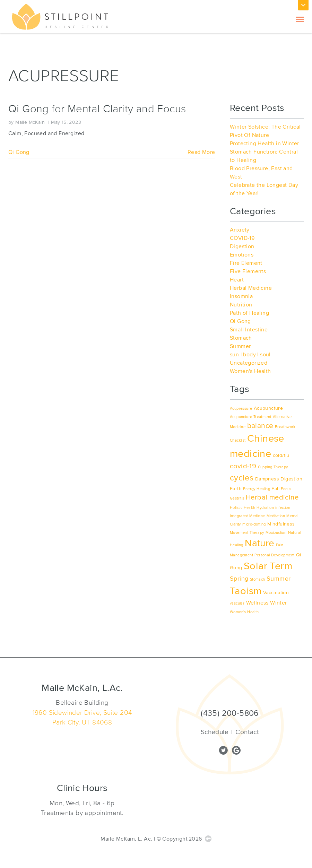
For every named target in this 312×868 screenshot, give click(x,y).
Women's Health (250, 371)
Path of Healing (249, 313)
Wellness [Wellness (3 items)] (257, 603)
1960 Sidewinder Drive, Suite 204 (82, 713)
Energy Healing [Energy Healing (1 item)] (257, 489)
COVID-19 (242, 238)
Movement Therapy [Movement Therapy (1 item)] (247, 533)
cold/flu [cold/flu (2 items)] (281, 455)
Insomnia (241, 296)
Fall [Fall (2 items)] (275, 489)
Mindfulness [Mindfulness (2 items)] (281, 524)
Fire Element (246, 263)
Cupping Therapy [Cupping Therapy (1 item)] (273, 467)
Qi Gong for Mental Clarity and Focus (97, 109)
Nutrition (241, 305)
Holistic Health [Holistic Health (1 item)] (242, 508)
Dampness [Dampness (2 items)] (267, 479)
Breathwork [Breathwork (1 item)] (285, 427)
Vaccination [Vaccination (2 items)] (276, 593)
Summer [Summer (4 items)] (279, 579)
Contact (247, 732)
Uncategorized (249, 363)
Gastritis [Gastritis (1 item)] (237, 498)
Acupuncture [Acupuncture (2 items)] (268, 408)
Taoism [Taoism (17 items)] (246, 591)
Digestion (242, 246)
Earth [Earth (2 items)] (236, 489)
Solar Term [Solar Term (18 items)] (268, 566)
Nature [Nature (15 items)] (259, 543)
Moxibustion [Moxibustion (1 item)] (276, 533)
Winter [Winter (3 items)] (278, 603)
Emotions (242, 255)
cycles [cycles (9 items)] (242, 478)
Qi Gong (19, 152)
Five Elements (248, 271)
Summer (240, 346)
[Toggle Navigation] (300, 17)
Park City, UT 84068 (82, 722)
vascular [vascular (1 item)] (237, 603)
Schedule (215, 732)
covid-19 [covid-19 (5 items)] (243, 466)
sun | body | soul (250, 355)
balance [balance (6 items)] (260, 426)
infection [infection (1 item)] (283, 508)
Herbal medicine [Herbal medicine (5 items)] (272, 497)
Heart (237, 280)
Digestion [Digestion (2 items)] (291, 479)
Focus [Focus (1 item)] (286, 489)
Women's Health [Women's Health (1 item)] (244, 612)
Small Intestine (249, 330)
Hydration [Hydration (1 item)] (265, 508)
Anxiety (240, 230)
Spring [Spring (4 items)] (239, 579)
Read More (201, 152)
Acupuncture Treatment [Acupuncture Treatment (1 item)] (250, 417)
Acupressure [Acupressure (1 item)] (241, 409)
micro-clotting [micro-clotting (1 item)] (254, 524)
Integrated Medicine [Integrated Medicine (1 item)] (248, 516)
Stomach (241, 338)
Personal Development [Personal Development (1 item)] (274, 555)
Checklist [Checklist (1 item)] (238, 440)
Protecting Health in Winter (265, 144)
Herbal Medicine (251, 288)
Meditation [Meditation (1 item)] (276, 516)
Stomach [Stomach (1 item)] (258, 579)
